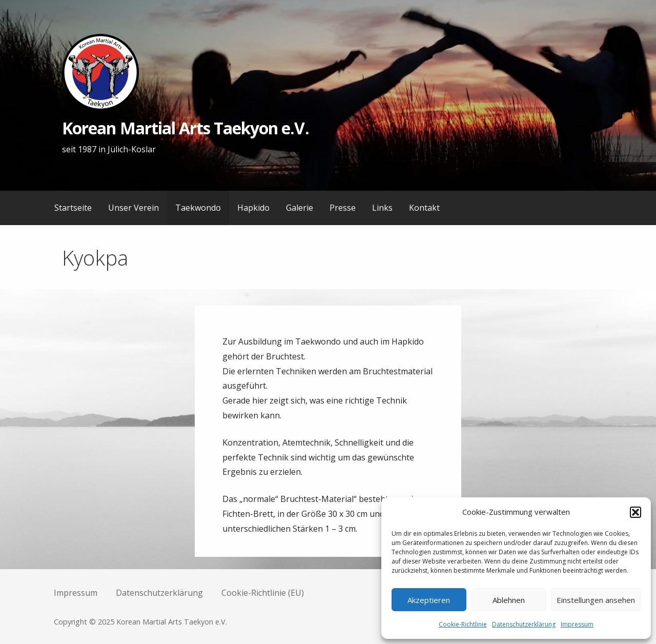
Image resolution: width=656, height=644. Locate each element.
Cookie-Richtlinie (463, 624)
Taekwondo (198, 208)
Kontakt (424, 208)
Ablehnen (509, 600)
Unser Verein (134, 208)
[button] (635, 512)
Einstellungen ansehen (596, 600)
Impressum (577, 624)
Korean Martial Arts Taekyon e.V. (185, 128)
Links (382, 208)
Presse (343, 208)
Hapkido (253, 208)
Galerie (300, 208)
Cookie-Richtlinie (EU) (263, 593)
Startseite (73, 208)
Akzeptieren (429, 600)
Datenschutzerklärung (524, 624)
